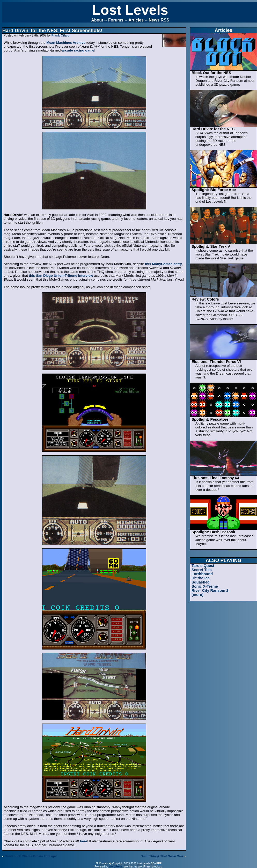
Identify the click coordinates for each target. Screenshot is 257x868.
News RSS (159, 20)
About (97, 20)
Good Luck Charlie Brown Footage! (31, 856)
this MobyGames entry (163, 264)
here (84, 841)
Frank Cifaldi (61, 35)
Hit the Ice (201, 578)
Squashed (201, 582)
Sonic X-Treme (205, 586)
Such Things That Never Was (162, 856)
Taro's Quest (203, 566)
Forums (116, 20)
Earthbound (202, 574)
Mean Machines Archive (66, 43)
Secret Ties (202, 570)
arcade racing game (78, 50)
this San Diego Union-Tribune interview (61, 276)
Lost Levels (130, 10)
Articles (136, 20)
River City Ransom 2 (210, 590)
